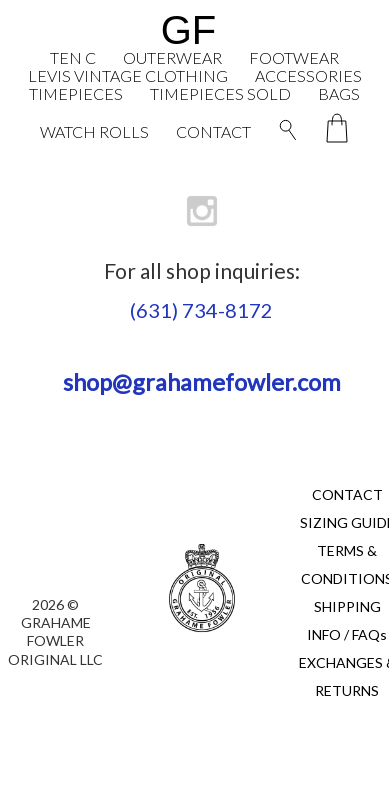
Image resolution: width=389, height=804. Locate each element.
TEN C (73, 57)
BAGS (339, 93)
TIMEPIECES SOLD (220, 93)
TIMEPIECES (76, 93)
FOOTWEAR (294, 57)
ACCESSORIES (308, 75)
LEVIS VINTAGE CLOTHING (128, 75)
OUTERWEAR (172, 57)
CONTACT (213, 131)
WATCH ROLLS (94, 131)
